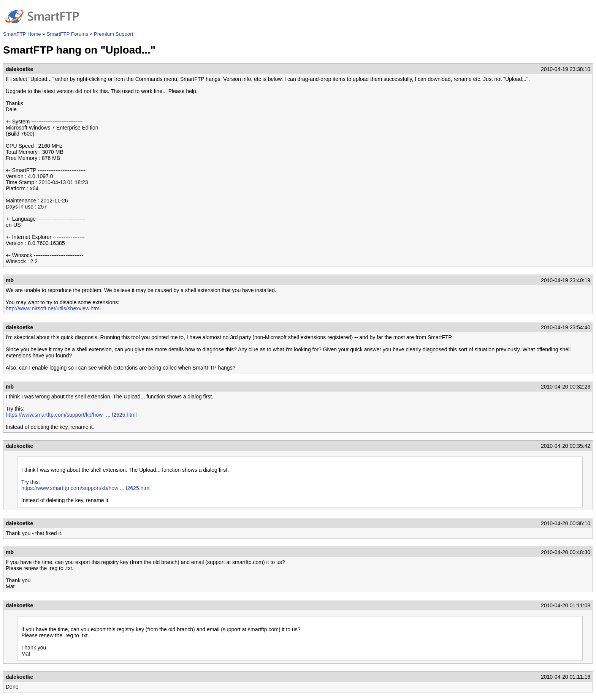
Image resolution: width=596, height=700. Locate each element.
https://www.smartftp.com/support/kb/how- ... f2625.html (71, 415)
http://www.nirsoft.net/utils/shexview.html (53, 308)
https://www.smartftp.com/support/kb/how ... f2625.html (86, 488)
